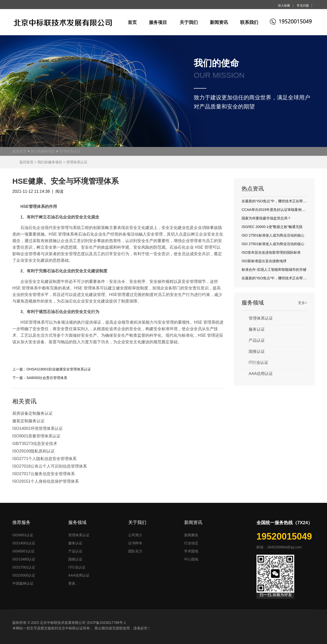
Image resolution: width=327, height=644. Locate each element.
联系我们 (249, 22)
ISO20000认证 (24, 575)
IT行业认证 (258, 363)
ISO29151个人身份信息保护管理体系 (46, 481)
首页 (132, 22)
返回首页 (19, 151)
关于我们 (189, 22)
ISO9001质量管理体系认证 (36, 436)
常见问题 (303, 6)
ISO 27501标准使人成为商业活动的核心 (273, 235)
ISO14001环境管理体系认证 (38, 428)
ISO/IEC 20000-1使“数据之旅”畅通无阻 (272, 227)
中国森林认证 (23, 583)
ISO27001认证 (24, 567)
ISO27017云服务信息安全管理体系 (44, 474)
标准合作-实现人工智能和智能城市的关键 (274, 270)
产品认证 (257, 340)
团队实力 (135, 551)
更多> (303, 303)
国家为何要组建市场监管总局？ (266, 218)
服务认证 (257, 329)
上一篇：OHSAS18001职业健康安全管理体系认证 (52, 369)
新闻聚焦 (191, 535)
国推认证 (257, 351)
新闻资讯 (219, 22)
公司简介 (135, 535)
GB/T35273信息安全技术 (35, 444)
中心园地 (191, 559)
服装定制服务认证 (28, 421)
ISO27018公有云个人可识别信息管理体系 (50, 466)
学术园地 (191, 551)
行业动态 (191, 543)
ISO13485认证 (24, 559)
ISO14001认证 (24, 543)
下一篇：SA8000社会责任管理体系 (40, 378)
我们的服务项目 (43, 151)
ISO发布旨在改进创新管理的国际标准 (271, 252)
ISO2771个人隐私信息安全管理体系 (44, 459)
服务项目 (158, 22)
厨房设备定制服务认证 (32, 413)
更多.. (73, 583)
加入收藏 (284, 6)
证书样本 (135, 543)
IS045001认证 (23, 551)
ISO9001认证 (23, 535)
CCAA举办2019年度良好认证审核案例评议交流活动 (282, 210)
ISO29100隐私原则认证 (34, 451)
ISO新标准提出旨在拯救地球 (264, 261)
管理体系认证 (70, 151)
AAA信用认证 (261, 374)
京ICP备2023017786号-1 (106, 623)
